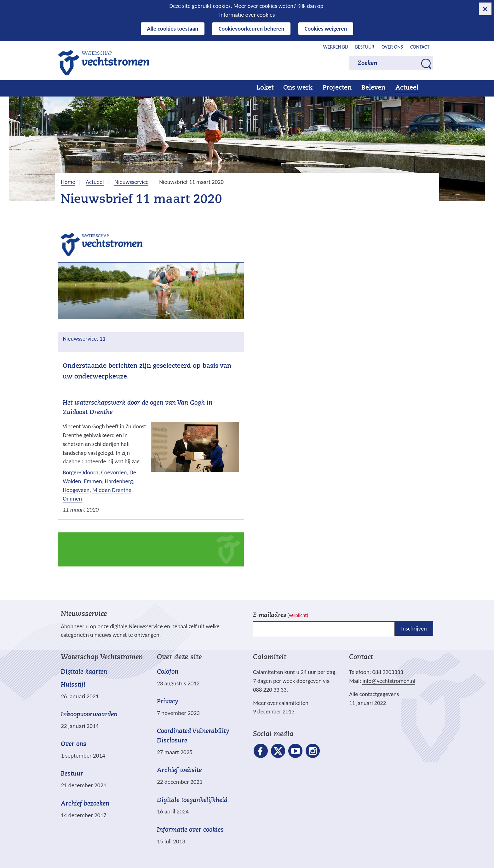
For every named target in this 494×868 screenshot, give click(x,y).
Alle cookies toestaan (173, 29)
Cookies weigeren (326, 29)
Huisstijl (73, 685)
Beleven (373, 88)
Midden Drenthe (112, 490)
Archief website (179, 771)
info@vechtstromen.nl (389, 681)
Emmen (93, 481)
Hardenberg (119, 481)
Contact (420, 47)
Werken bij (336, 47)
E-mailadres (281, 616)
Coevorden (114, 472)
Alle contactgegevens (374, 694)
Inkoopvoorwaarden (89, 715)
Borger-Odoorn (80, 472)
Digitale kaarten (84, 672)
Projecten (337, 88)
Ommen (72, 499)
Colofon (168, 672)
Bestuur (365, 47)
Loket (265, 88)
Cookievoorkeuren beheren (251, 29)
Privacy (168, 702)
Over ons (392, 47)
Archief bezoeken (85, 804)
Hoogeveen (76, 490)
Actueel (407, 88)
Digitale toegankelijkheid (192, 801)
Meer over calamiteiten (281, 703)
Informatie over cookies (247, 15)
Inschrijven (414, 628)
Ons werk (298, 88)
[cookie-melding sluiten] (485, 9)
